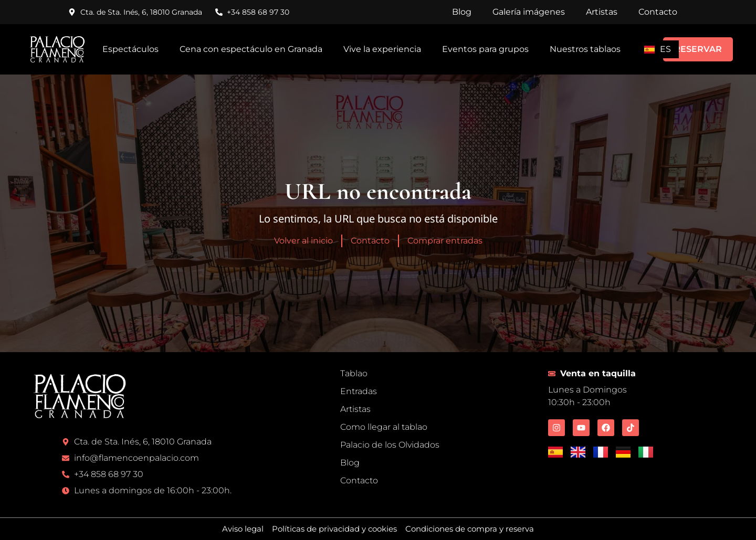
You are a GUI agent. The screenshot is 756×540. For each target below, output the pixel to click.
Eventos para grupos (485, 49)
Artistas (602, 12)
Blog (462, 12)
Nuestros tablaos (585, 49)
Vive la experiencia (382, 49)
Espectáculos (130, 49)
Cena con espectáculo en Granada (251, 49)
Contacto (658, 12)
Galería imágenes (529, 12)
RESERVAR (698, 49)
